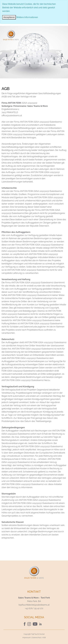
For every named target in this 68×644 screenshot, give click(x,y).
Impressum (27, 638)
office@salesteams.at (12, 115)
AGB (44, 638)
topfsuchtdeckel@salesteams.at (34, 605)
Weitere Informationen (27, 17)
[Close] (9, 17)
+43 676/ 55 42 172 (34, 608)
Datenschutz (37, 638)
